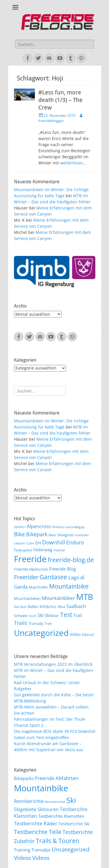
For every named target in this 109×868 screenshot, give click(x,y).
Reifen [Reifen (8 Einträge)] (33, 607)
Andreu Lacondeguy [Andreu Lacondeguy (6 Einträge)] (68, 527)
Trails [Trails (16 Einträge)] (21, 623)
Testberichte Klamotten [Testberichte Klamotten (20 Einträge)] (61, 816)
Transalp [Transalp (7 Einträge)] (36, 623)
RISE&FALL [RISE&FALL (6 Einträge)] (48, 607)
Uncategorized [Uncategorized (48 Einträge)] (71, 849)
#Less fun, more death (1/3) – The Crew (60, 100)
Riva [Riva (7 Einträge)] (61, 607)
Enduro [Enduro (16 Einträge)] (75, 542)
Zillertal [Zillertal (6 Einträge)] (88, 634)
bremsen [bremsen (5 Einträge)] (82, 535)
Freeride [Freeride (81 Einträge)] (30, 559)
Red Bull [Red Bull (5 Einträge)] (20, 607)
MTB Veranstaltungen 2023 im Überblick (53, 664)
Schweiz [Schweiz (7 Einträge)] (21, 616)
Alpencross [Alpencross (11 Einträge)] (39, 526)
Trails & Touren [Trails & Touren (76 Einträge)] (58, 841)
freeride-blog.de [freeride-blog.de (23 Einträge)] (71, 560)
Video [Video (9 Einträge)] (75, 634)
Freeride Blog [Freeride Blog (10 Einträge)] (62, 569)
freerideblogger (51, 121)
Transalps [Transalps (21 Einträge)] (41, 850)
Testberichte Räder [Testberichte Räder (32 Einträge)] (36, 823)
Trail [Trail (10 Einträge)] (78, 615)
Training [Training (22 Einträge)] (22, 850)
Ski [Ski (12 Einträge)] (41, 615)
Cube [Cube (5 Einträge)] (30, 543)
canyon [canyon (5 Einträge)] (19, 543)
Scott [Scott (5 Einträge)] (33, 616)
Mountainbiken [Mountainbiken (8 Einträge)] (27, 598)
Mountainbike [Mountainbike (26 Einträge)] (69, 586)
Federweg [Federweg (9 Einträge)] (43, 550)
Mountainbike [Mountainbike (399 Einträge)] (41, 788)
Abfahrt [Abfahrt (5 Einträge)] (20, 527)
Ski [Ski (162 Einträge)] (71, 800)
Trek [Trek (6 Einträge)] (48, 623)
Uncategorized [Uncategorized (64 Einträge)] (41, 633)
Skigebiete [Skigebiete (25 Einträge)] (25, 809)
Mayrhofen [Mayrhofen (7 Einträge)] (38, 587)
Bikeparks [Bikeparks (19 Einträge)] (24, 778)
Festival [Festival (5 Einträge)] (59, 550)
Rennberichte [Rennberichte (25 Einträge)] (29, 801)
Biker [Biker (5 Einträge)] (52, 535)
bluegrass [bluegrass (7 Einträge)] (66, 535)
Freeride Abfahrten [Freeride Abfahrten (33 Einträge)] (57, 778)
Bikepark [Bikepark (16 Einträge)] (37, 534)
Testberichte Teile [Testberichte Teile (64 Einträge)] (38, 832)
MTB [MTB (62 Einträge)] (85, 597)
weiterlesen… (73, 163)
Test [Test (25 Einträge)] (66, 615)
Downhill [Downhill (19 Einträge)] (54, 542)
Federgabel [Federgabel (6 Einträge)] (23, 550)
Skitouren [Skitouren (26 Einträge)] (48, 809)
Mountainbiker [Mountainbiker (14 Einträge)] (58, 598)
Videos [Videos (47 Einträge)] (23, 858)
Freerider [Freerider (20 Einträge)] (26, 577)
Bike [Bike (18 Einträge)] (19, 534)
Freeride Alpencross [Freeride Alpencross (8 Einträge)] (31, 569)
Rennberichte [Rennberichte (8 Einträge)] (55, 802)
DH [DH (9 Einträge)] (38, 543)
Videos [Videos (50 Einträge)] (41, 858)
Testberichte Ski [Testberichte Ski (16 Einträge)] (74, 824)
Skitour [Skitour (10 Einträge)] (52, 615)
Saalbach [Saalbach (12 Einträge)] (76, 606)
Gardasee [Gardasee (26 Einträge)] (53, 577)
